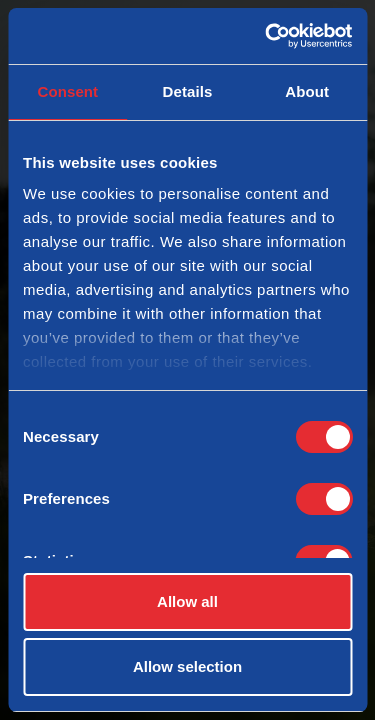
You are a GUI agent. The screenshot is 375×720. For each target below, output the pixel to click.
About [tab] (307, 91)
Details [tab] (188, 91)
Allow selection (187, 666)
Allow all (187, 601)
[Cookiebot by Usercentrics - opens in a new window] (267, 36)
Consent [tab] (67, 91)
